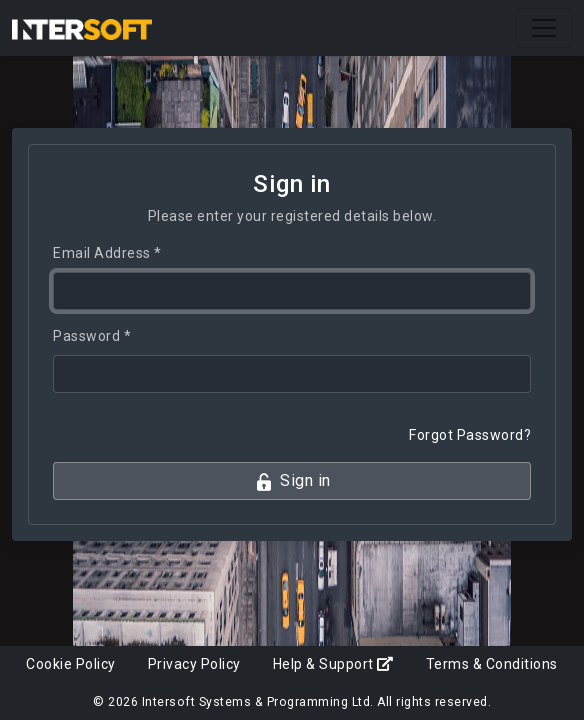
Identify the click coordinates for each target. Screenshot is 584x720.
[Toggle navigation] (544, 28)
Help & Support (333, 664)
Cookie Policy (71, 664)
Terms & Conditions (492, 664)
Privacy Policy (194, 664)
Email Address (107, 253)
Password (92, 336)
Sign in (292, 481)
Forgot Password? (470, 435)
